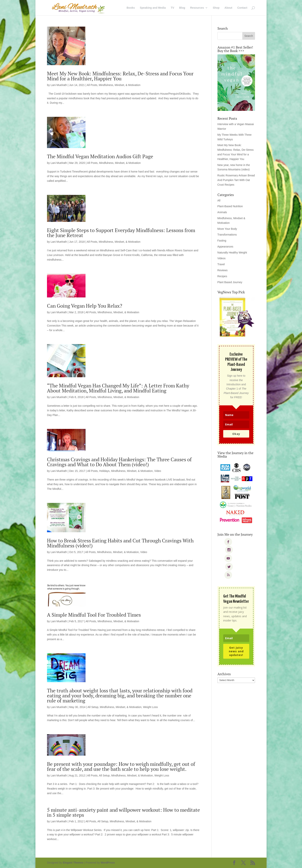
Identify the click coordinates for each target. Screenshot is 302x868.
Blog (182, 8)
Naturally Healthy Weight (232, 253)
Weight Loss (150, 707)
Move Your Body (227, 229)
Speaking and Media (153, 8)
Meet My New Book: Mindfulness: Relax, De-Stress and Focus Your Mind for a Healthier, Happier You (120, 76)
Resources (197, 8)
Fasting (222, 241)
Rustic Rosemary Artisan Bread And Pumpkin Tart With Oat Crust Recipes (236, 180)
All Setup (93, 707)
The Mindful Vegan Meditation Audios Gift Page (100, 156)
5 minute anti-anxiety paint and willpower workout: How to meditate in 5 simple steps (123, 812)
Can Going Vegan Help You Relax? (85, 306)
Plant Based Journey (230, 282)
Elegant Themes (73, 863)
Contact (242, 8)
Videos (222, 258)
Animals (222, 212)
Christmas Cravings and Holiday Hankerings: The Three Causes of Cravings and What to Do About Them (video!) (119, 462)
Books (131, 8)
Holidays (104, 471)
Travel (221, 264)
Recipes (222, 276)
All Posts (92, 85)
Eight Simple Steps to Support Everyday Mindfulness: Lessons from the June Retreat (121, 233)
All (219, 200)
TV (172, 8)
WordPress (108, 863)
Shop (216, 8)
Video (158, 471)
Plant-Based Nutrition (230, 206)
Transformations (227, 235)
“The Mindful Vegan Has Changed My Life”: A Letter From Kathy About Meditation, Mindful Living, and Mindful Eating (118, 388)
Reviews (223, 270)
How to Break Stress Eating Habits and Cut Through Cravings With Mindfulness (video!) (120, 543)
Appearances (225, 247)
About (228, 8)
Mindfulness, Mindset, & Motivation (120, 85)
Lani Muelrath (59, 85)
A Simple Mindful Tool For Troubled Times (94, 615)
